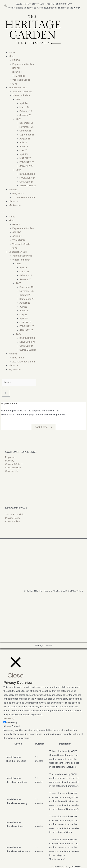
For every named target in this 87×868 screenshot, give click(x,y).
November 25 (27, 127)
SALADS (17, 68)
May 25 (23, 150)
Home (12, 52)
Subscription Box (18, 88)
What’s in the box (21, 95)
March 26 (24, 107)
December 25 (27, 123)
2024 (19, 170)
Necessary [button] (9, 718)
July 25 (23, 142)
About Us (14, 201)
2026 (19, 99)
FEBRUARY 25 (27, 162)
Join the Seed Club (22, 92)
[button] (43, 213)
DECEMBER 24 (27, 174)
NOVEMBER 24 (27, 178)
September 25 (27, 135)
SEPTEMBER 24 (28, 185)
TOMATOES (19, 76)
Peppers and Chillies (23, 64)
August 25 (25, 139)
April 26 (24, 103)
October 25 (25, 131)
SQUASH (17, 72)
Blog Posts (18, 193)
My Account (15, 205)
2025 (19, 119)
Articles (13, 189)
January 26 (25, 115)
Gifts (15, 84)
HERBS (16, 60)
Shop (12, 56)
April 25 (24, 154)
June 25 (24, 146)
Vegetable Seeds (21, 80)
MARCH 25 (25, 158)
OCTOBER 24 (26, 182)
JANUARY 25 (26, 166)
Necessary (12, 722)
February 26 (26, 111)
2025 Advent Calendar (24, 197)
